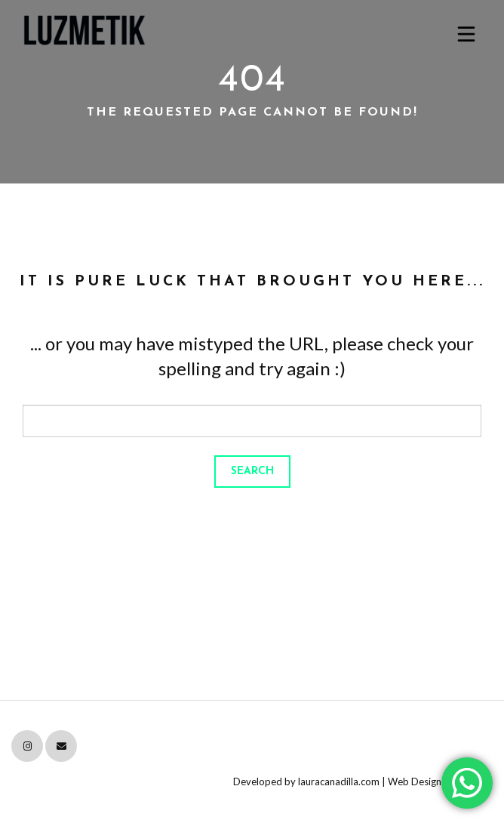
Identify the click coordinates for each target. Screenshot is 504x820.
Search (252, 472)
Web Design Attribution (440, 781)
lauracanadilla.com (339, 781)
